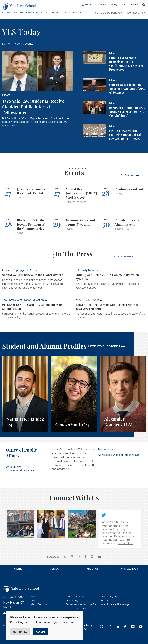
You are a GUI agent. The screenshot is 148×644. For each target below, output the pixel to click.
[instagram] (72, 557)
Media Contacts (39, 604)
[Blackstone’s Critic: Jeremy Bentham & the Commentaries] (25, 226)
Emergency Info (109, 597)
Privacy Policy (85, 625)
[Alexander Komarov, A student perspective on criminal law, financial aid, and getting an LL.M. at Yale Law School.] (123, 394)
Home (6, 44)
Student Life (76, 13)
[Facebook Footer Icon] (125, 627)
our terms (69, 622)
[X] (65, 557)
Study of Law (10, 13)
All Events (127, 175)
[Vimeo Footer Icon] (133, 627)
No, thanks (20, 632)
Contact (55, 569)
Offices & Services (75, 597)
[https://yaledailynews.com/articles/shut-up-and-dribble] (111, 280)
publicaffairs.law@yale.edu (22, 470)
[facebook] (85, 557)
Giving (18, 569)
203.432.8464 (14, 467)
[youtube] (99, 557)
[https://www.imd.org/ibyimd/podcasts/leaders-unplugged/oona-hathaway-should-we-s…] (37, 280)
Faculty (114, 5)
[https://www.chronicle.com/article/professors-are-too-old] (37, 310)
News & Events (135, 13)
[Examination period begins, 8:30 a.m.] (74, 226)
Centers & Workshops (108, 13)
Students (101, 5)
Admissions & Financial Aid (35, 13)
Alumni (134, 5)
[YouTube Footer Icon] (141, 627)
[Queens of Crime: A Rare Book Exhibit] (25, 195)
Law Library (72, 600)
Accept (41, 632)
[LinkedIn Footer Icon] (117, 627)
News (34, 597)
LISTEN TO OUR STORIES (104, 346)
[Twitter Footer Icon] (102, 627)
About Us (92, 569)
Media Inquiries (107, 449)
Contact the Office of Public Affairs (119, 455)
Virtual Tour (130, 569)
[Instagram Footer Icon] (109, 627)
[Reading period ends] (123, 195)
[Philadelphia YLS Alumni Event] (123, 226)
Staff (124, 5)
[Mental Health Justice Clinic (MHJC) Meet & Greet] (74, 195)
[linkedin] (79, 557)
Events (34, 600)
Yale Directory (108, 600)
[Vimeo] (92, 557)
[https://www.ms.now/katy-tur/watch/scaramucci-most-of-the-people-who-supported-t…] (111, 310)
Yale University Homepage (115, 604)
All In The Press (124, 257)
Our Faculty (59, 13)
